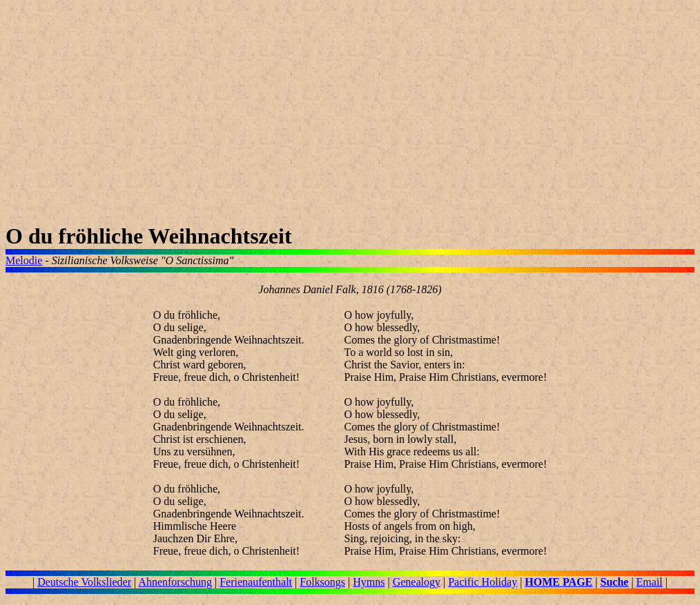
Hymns (369, 582)
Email (650, 582)
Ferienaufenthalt (256, 582)
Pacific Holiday (483, 582)
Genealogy (417, 582)
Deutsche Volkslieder (84, 582)
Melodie (24, 260)
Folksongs (322, 582)
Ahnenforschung (175, 582)
